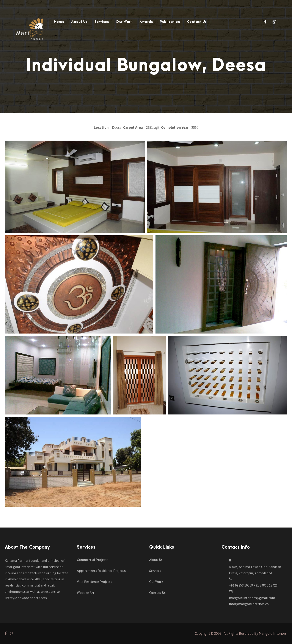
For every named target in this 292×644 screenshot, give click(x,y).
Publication (170, 22)
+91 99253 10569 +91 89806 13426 (253, 585)
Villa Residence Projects (95, 582)
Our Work (124, 22)
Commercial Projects (93, 560)
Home (59, 22)
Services (102, 22)
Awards (146, 22)
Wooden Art (86, 593)
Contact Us (197, 22)
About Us (79, 22)
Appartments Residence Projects (101, 571)
